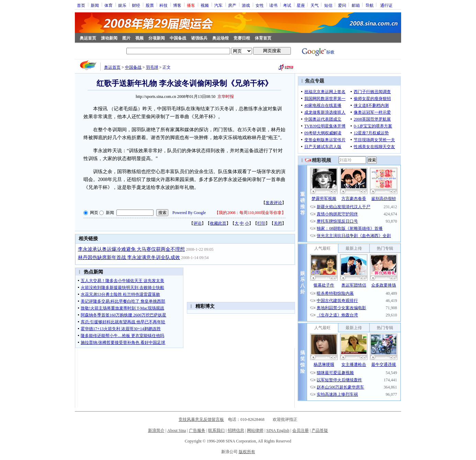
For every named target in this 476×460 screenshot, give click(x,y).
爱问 (342, 5)
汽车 (218, 5)
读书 (273, 5)
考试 (287, 5)
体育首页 (263, 38)
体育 (109, 5)
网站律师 (255, 430)
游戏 (246, 5)
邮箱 (356, 5)
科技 (163, 5)
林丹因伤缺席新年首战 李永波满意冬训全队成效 (129, 257)
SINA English (278, 430)
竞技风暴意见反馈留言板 (201, 419)
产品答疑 (320, 430)
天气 (315, 5)
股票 (150, 5)
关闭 (278, 223)
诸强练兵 (199, 38)
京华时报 (226, 97)
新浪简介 (156, 430)
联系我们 (216, 430)
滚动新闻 (109, 38)
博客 (177, 5)
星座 (301, 5)
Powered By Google (189, 213)
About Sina (177, 430)
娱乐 (122, 5)
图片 (126, 38)
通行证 (386, 5)
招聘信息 (236, 430)
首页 (81, 5)
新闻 (95, 5)
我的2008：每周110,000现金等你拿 (250, 213)
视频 (205, 5)
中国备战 (178, 38)
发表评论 (274, 203)
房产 (232, 5)
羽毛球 (152, 67)
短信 (328, 5)
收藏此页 (218, 223)
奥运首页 (88, 38)
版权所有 (247, 452)
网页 (94, 213)
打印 (261, 223)
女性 (260, 5)
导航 (370, 5)
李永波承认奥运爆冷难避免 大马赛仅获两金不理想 (132, 249)
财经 (136, 5)
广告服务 (197, 430)
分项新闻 (157, 38)
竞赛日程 (242, 38)
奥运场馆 (220, 38)
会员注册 (301, 430)
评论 (197, 223)
